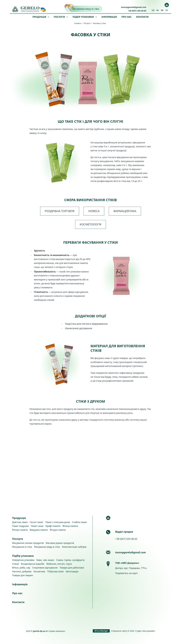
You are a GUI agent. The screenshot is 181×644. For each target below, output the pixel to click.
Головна (77, 23)
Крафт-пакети (53, 526)
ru (158, 10)
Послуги (59, 17)
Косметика (39, 571)
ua (153, 10)
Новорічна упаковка (23, 560)
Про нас (127, 17)
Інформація (109, 17)
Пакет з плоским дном (58, 522)
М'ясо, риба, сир (21, 568)
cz (167, 10)
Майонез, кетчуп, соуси (59, 564)
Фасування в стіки (22, 547)
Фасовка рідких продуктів (60, 543)
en (162, 10)
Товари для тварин (23, 575)
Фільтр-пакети (70, 526)
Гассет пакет (37, 522)
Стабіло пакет (79, 522)
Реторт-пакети (20, 530)
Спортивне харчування (45, 568)
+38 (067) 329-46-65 (137, 11)
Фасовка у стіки (99, 23)
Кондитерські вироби (33, 564)
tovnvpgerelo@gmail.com (134, 7)
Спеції (15, 564)
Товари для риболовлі (72, 568)
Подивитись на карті (126, 573)
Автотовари (72, 571)
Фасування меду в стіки (86, 9)
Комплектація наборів (74, 547)
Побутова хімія (55, 571)
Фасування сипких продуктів (28, 543)
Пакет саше (37, 526)
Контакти (142, 17)
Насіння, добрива (22, 571)
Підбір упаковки (83, 17)
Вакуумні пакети (39, 530)
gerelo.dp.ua (39, 631)
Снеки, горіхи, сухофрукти (70, 560)
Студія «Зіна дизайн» (145, 631)
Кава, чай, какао (45, 560)
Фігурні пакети (58, 530)
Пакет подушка (20, 526)
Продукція (39, 17)
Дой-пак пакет (20, 522)
